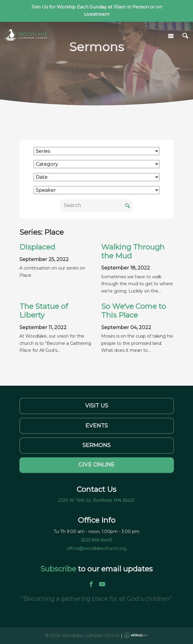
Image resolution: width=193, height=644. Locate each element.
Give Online (96, 465)
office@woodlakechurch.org (96, 548)
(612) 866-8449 (96, 540)
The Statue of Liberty (44, 311)
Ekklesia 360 (136, 635)
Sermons (96, 445)
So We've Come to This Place (134, 311)
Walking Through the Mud (133, 251)
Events (97, 426)
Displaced (37, 247)
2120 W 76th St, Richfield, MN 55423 (96, 500)
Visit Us (97, 406)
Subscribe (59, 569)
